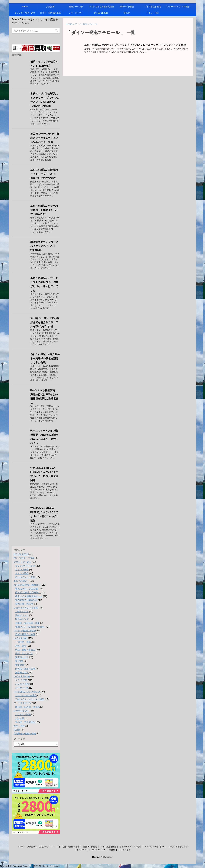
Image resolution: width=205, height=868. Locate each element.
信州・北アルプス (24, 653)
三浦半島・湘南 (23, 642)
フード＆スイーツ (23, 703)
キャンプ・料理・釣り (25, 13)
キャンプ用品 (22, 573)
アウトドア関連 (23, 714)
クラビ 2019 (21, 680)
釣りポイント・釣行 (25, 577)
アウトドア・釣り (23, 562)
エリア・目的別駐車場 (50, 13)
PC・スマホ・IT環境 (24, 558)
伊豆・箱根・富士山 (25, 650)
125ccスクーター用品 (26, 695)
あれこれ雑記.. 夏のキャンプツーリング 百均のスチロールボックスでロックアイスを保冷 (135, 45)
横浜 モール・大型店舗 (27, 589)
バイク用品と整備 (153, 7)
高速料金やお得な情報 (25, 734)
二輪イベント (22, 612)
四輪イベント (22, 615)
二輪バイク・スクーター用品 (30, 699)
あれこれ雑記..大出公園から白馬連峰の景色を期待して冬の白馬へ (45, 358)
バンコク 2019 (22, 684)
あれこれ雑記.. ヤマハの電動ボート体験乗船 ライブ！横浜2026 (45, 210)
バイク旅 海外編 (22, 676)
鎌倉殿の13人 (22, 673)
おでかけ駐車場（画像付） (27, 585)
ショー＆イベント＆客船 (178, 7)
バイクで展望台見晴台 (25, 631)
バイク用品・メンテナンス (27, 692)
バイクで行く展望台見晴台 (101, 7)
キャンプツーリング (25, 566)
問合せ (127, 13)
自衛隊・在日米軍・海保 (27, 623)
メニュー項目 (153, 13)
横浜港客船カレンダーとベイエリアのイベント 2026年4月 (44, 246)
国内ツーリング (76, 7)
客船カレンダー (23, 619)
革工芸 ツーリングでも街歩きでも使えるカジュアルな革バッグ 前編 (45, 322)
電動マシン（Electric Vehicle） (31, 627)
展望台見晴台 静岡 (25, 634)
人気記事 (50, 7)
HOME (25, 7)
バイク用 (20, 718)
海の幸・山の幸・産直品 (27, 707)
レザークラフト (76, 13)
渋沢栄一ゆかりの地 (25, 669)
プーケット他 (22, 688)
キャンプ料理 (22, 570)
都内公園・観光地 (24, 604)
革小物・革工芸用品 (25, 722)
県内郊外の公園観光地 (26, 600)
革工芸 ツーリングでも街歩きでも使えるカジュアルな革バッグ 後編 (45, 138)
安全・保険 (19, 726)
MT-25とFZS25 (21, 554)
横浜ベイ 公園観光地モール (29, 596)
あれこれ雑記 (21, 581)
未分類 (17, 730)
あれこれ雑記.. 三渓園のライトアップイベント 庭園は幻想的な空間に (44, 174)
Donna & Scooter (103, 857)
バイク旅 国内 (21, 638)
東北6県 (19, 661)
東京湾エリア (22, 657)
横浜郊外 (20, 665)
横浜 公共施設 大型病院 (28, 592)
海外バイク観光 (127, 7)
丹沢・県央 (21, 646)
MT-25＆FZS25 (101, 13)
